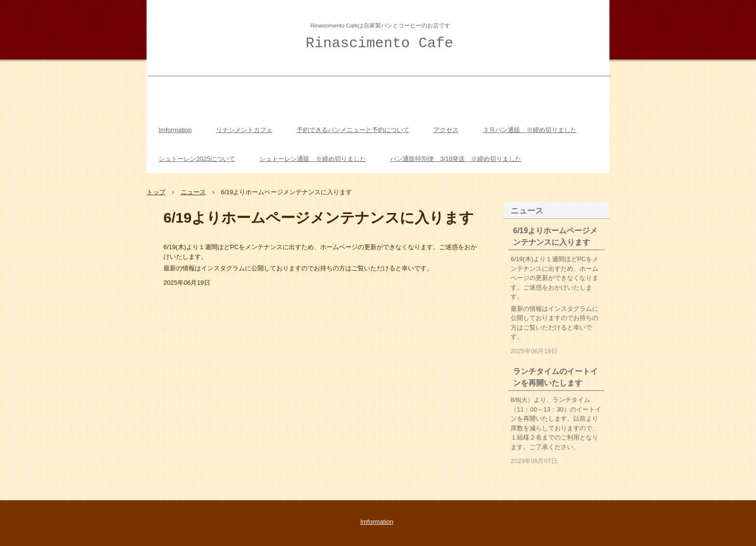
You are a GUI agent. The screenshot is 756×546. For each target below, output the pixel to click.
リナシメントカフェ (244, 130)
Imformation (175, 130)
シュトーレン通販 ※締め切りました (313, 159)
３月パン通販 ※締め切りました (530, 130)
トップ (156, 192)
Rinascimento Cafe (379, 43)
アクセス (446, 130)
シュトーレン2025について (197, 159)
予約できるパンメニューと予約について (353, 130)
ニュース (193, 192)
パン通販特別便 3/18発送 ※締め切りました (456, 159)
